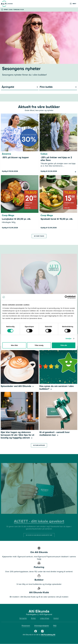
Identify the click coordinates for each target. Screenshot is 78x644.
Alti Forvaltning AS (48, 635)
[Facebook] (36, 632)
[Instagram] (42, 632)
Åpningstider (23, 618)
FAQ (55, 626)
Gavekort (56, 618)
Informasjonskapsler (42, 626)
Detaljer (69, 338)
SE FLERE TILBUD (39, 236)
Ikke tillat (14, 345)
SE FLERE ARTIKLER (39, 445)
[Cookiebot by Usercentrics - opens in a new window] (66, 297)
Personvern (26, 626)
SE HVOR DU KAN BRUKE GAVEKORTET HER (39, 535)
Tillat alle (64, 345)
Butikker (33, 618)
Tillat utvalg (39, 345)
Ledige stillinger (45, 618)
